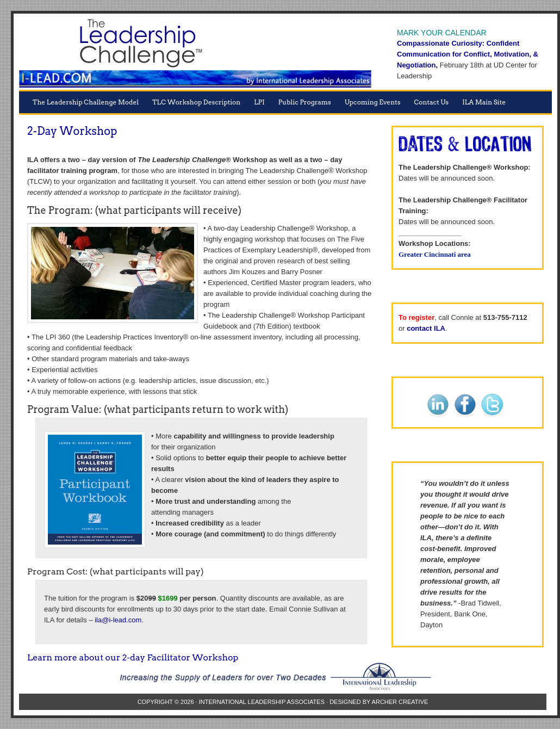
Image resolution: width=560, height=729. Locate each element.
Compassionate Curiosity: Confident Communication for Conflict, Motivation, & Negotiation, (468, 54)
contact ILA (426, 328)
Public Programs (305, 102)
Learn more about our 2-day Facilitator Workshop (133, 657)
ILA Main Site (484, 102)
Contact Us (432, 102)
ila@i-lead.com (118, 620)
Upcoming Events (373, 102)
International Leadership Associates (262, 702)
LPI (259, 102)
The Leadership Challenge (196, 54)
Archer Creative (400, 702)
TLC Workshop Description (196, 102)
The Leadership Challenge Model (86, 102)
